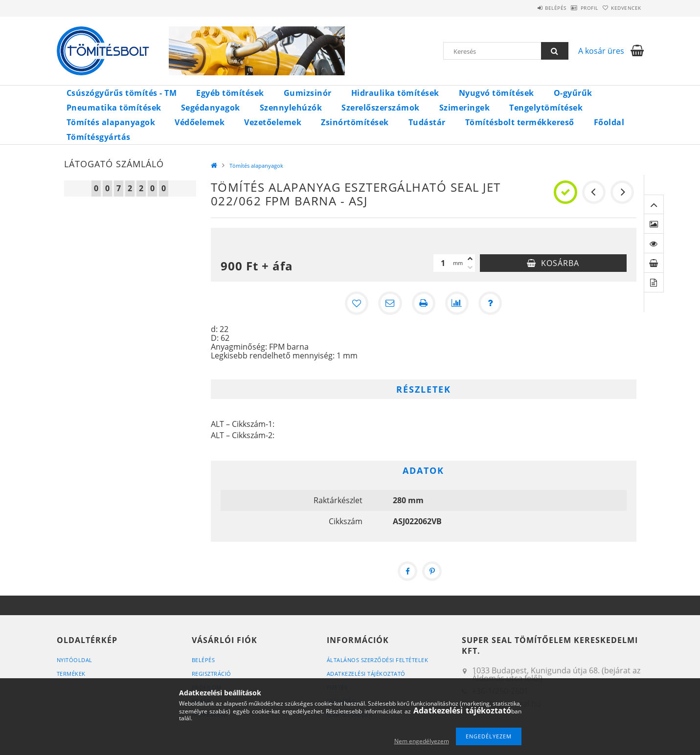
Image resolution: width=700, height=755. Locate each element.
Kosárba (560, 263)
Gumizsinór (308, 93)
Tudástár (427, 122)
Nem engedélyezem (422, 741)
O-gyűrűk (573, 93)
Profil (574, 8)
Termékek (71, 674)
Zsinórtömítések (355, 122)
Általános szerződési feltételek (378, 660)
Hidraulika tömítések (395, 93)
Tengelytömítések (546, 108)
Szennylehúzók (291, 108)
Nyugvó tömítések (497, 93)
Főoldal (609, 122)
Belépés (531, 8)
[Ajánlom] (390, 303)
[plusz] (470, 259)
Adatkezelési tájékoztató (366, 674)
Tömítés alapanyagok (111, 122)
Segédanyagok (211, 108)
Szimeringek (465, 108)
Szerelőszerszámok (381, 108)
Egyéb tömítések (230, 93)
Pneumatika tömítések (114, 108)
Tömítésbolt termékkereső (520, 122)
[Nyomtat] (424, 303)
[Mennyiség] (443, 263)
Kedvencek (621, 8)
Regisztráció (212, 674)
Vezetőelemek (273, 122)
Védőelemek (200, 122)
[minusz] (470, 267)
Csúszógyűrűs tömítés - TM (122, 93)
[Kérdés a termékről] (490, 303)
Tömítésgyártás (99, 137)
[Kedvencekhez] (357, 303)
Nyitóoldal (75, 660)
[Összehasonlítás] (457, 303)
